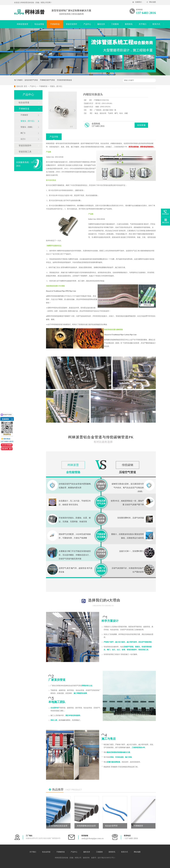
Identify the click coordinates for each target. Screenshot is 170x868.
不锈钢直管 (138, 826)
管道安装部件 (72, 24)
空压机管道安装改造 (64, 80)
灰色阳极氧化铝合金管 (86, 826)
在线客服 (141, 125)
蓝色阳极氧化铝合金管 (58, 826)
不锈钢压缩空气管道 (47, 80)
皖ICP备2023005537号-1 (106, 858)
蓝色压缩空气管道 (31, 80)
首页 (25, 86)
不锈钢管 (24, 115)
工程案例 (115, 24)
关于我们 (142, 24)
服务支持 (101, 24)
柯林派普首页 (23, 24)
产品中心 (87, 24)
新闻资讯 (129, 24)
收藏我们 (139, 2)
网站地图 (153, 2)
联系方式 (156, 24)
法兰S (23, 139)
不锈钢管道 (55, 24)
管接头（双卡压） (57, 86)
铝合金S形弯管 (111, 826)
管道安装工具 (25, 152)
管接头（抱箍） (27, 127)
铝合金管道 (39, 24)
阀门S (23, 133)
